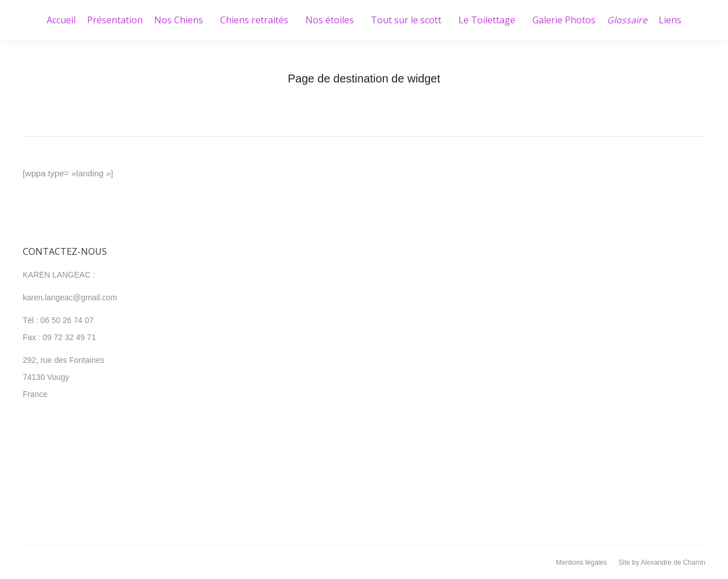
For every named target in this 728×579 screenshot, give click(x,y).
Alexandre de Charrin (673, 563)
